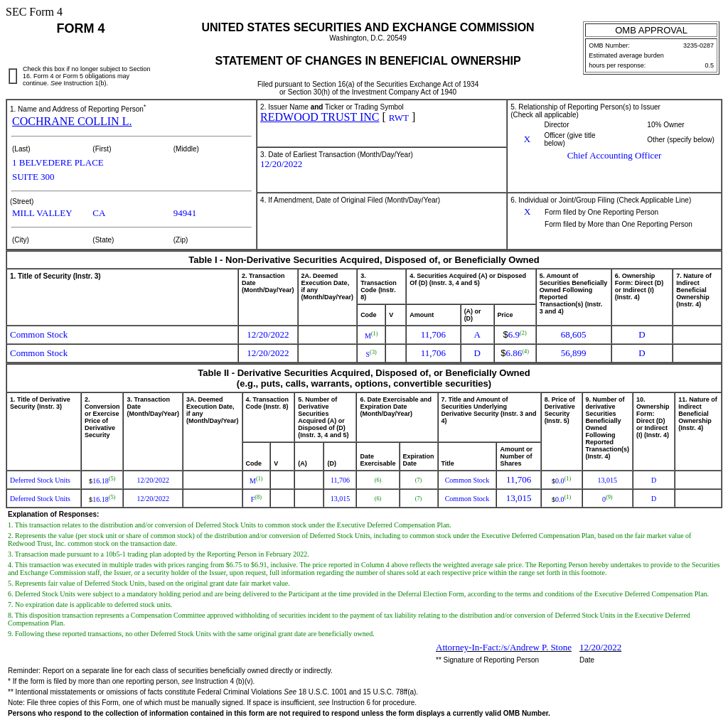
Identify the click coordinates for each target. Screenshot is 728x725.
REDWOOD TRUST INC (320, 117)
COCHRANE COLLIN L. (72, 121)
